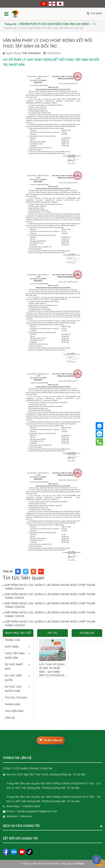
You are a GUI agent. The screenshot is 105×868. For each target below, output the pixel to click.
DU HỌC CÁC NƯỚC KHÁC (13, 689)
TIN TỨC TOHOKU (16, 698)
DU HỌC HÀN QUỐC (13, 678)
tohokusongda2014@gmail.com (37, 811)
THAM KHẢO (13, 705)
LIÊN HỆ (10, 718)
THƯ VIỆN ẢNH (14, 711)
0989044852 (32, 806)
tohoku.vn (26, 816)
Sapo (81, 864)
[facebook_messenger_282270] (97, 860)
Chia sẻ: (8, 572)
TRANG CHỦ (13, 640)
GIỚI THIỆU (12, 647)
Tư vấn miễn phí (53, 740)
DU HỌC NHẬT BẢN (14, 667)
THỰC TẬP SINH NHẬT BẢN (15, 656)
